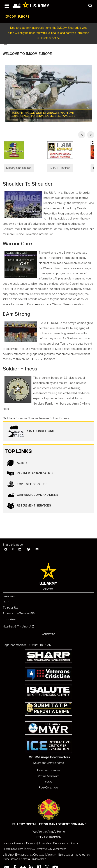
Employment (10, 591)
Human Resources (13, 844)
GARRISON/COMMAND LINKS (33, 490)
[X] (13, 544)
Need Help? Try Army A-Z (18, 621)
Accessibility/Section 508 (19, 608)
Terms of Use (11, 602)
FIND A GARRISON (49, 832)
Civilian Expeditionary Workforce (46, 844)
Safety (74, 838)
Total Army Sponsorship (53, 838)
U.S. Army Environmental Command (23, 849)
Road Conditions (31, 426)
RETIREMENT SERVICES (29, 501)
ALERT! (17, 458)
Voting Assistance (49, 771)
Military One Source (19, 168)
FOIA (6, 597)
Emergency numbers (49, 765)
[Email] (37, 544)
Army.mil (49, 584)
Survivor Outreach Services (20, 838)
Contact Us (48, 629)
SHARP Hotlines (62, 168)
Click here (33, 299)
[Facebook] (6, 544)
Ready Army (10, 614)
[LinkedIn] (20, 544)
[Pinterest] (28, 544)
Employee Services (27, 479)
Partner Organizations (31, 468)
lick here (88, 224)
